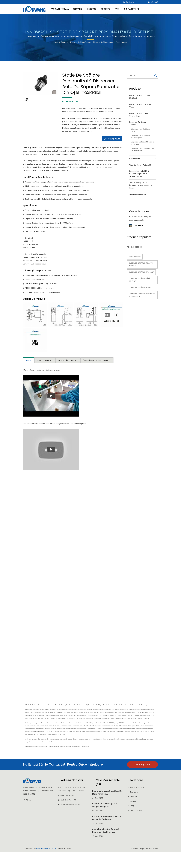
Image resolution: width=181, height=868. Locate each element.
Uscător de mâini (66, 747)
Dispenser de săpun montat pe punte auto (142, 143)
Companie (78, 9)
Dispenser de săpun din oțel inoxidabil (141, 264)
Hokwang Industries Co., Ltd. (46, 848)
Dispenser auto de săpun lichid (140, 130)
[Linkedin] (30, 800)
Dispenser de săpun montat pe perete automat (110, 42)
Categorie (64, 42)
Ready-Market (153, 849)
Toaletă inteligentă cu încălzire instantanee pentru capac (141, 185)
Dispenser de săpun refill (140, 287)
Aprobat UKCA (135, 257)
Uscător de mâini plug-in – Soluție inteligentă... (105, 805)
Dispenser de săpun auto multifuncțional (140, 137)
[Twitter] (27, 800)
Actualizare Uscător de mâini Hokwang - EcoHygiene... (106, 831)
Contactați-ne (132, 9)
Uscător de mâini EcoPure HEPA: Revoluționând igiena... (107, 818)
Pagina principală (60, 9)
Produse (92, 9)
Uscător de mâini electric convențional (140, 114)
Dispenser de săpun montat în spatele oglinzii (142, 295)
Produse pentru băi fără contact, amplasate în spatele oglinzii (139, 174)
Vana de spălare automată (140, 165)
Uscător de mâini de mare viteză (140, 106)
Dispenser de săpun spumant (141, 272)
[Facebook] (24, 800)
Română (154, 2)
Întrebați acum (112, 139)
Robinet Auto (135, 159)
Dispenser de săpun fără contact (139, 280)
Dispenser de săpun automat (81, 42)
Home (56, 42)
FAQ (118, 9)
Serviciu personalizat (138, 194)
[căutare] (124, 2)
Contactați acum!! (143, 765)
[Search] (136, 2)
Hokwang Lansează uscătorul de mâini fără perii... (107, 792)
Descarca (136, 226)
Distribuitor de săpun (54, 747)
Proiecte (106, 9)
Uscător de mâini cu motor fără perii (140, 97)
